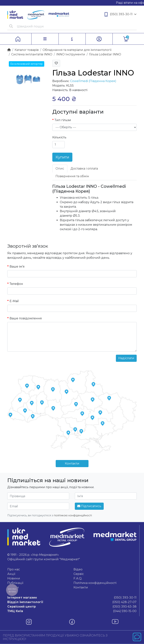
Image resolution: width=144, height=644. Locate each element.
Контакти (72, 463)
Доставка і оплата (84, 169)
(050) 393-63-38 (72, 607)
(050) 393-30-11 (121, 14)
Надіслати (126, 358)
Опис (60, 169)
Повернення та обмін (72, 176)
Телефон (16, 284)
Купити (62, 157)
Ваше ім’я (17, 267)
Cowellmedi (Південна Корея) (93, 81)
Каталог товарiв (27, 50)
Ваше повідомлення (26, 318)
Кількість (59, 137)
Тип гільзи (63, 120)
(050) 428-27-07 (72, 602)
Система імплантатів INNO (32, 54)
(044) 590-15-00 (72, 611)
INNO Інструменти (71, 54)
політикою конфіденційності (73, 515)
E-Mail (14, 301)
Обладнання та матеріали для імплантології (77, 50)
